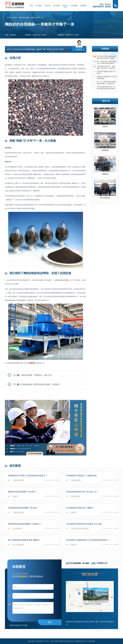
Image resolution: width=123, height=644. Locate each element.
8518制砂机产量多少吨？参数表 (80, 508)
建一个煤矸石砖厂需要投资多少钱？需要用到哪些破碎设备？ (106, 62)
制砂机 (67, 280)
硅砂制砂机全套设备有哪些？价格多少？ (25, 524)
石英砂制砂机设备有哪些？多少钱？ (23, 508)
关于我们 (39, 6)
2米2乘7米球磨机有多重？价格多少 (106, 72)
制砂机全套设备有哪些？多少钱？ (22, 492)
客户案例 (57, 6)
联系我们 (84, 6)
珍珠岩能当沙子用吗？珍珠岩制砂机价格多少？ (28, 476)
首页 (31, 6)
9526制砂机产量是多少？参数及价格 (81, 476)
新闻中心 (66, 6)
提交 (50, 622)
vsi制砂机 (105, 150)
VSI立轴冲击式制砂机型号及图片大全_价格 (84, 524)
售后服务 (75, 6)
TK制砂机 (105, 174)
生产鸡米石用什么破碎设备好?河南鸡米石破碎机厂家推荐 (107, 57)
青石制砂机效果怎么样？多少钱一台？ (82, 492)
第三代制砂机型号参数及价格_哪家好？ (24, 540)
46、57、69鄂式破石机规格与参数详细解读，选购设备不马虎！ (107, 83)
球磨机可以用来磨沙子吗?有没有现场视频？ (107, 77)
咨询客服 (79, 49)
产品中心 (48, 6)
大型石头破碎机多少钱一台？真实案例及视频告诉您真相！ (106, 88)
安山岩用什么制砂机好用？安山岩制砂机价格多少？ (88, 540)
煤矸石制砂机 (105, 198)
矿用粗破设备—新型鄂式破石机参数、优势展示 (40, 384)
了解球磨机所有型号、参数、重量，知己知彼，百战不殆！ (106, 67)
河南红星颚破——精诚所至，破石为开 (36, 375)
